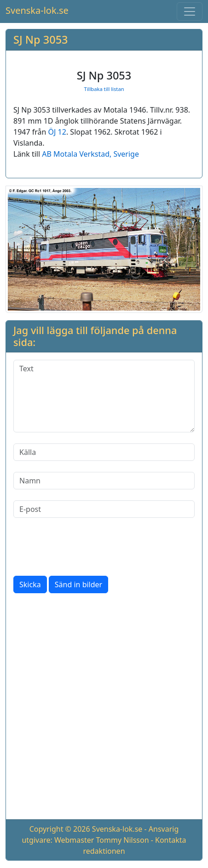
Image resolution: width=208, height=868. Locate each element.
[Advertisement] (104, 708)
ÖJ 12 (57, 132)
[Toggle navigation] (190, 11)
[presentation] (83, 547)
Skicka (30, 584)
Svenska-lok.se (37, 10)
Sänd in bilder (78, 584)
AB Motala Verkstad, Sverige (90, 154)
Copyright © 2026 (60, 829)
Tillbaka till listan (104, 89)
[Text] (104, 396)
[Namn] (104, 481)
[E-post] (104, 509)
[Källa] (104, 452)
